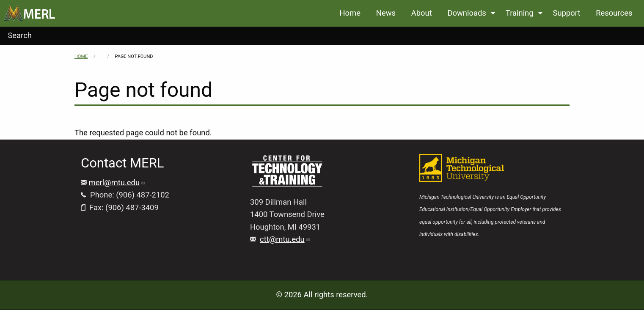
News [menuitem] (386, 13)
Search (20, 35)
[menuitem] (29, 13)
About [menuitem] (422, 13)
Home (81, 56)
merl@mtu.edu (117, 182)
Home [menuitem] (350, 13)
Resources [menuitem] (614, 13)
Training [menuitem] (520, 13)
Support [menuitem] (567, 13)
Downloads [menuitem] (466, 13)
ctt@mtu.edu (285, 239)
